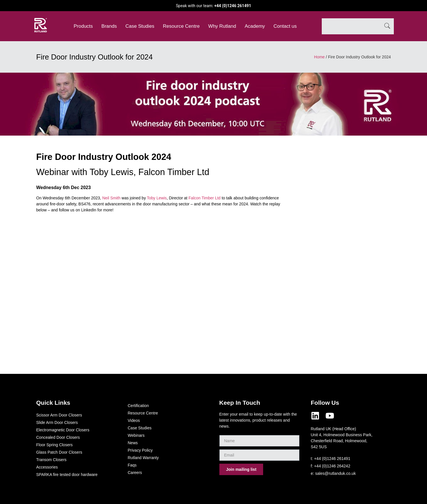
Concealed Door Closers (58, 437)
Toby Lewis (157, 198)
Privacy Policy (140, 450)
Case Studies (140, 26)
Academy (255, 26)
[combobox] (351, 26)
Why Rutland (222, 26)
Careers (135, 473)
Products (83, 26)
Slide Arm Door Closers (57, 422)
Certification (138, 406)
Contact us (285, 26)
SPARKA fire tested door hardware (67, 475)
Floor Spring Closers (55, 445)
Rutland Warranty (143, 458)
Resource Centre (181, 26)
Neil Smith (111, 198)
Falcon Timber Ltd (204, 198)
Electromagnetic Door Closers (63, 430)
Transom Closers (51, 460)
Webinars (136, 435)
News (133, 443)
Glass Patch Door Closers (59, 452)
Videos (134, 420)
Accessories (47, 467)
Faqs (132, 465)
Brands (109, 26)
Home (319, 57)
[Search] (387, 26)
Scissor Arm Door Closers (59, 415)
